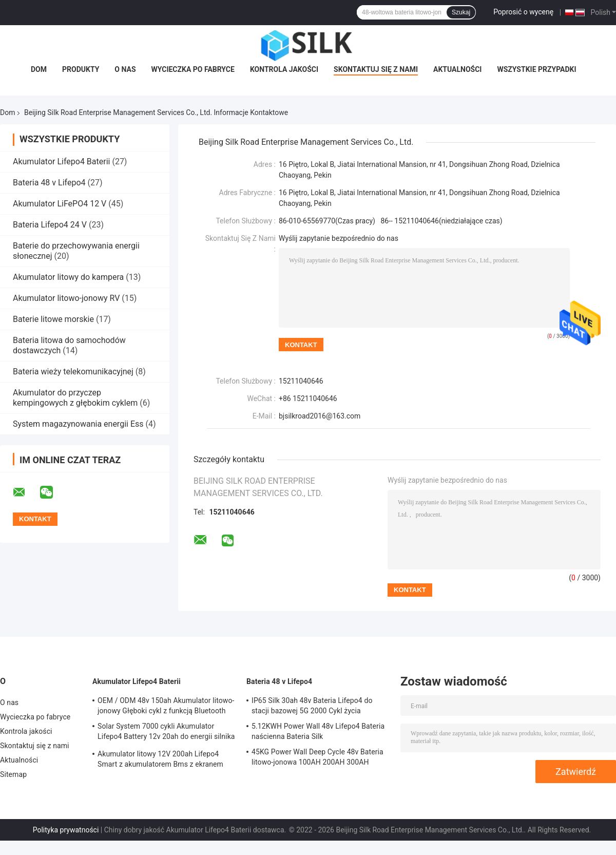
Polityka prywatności (66, 830)
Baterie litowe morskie (53, 319)
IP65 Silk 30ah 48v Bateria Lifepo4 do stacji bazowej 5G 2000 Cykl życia (312, 706)
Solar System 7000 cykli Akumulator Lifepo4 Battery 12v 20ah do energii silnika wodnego (166, 733)
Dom (39, 69)
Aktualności (457, 69)
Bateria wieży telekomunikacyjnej (73, 372)
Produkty (81, 69)
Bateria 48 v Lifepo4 (49, 183)
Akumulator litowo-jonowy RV (66, 298)
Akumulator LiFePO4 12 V (60, 204)
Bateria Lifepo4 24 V (50, 225)
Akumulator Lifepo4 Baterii (61, 161)
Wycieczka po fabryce (193, 69)
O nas (125, 69)
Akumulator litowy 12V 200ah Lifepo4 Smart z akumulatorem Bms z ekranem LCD (160, 761)
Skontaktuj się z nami (376, 69)
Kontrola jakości (284, 69)
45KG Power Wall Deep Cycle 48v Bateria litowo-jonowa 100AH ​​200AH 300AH (317, 757)
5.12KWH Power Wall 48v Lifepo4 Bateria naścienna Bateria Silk (318, 731)
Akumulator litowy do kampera (68, 277)
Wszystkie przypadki (536, 69)
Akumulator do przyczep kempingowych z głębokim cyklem (75, 398)
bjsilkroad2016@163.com (320, 416)
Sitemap (13, 774)
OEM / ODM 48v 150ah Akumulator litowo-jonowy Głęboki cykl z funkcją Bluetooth (166, 706)
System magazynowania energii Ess (78, 424)
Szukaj (461, 12)
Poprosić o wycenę (523, 12)
